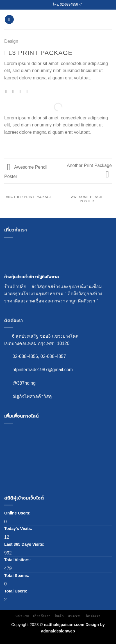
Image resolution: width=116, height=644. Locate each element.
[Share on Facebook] (15, 91)
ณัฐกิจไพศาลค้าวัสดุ (32, 396)
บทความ (75, 616)
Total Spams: (17, 576)
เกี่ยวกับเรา (42, 616)
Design (11, 41)
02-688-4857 (53, 356)
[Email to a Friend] (28, 91)
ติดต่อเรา (93, 616)
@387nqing (24, 383)
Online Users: (18, 513)
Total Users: (16, 591)
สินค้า (59, 616)
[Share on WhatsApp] (8, 91)
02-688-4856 (25, 356)
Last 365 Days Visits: (25, 544)
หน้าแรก (22, 616)
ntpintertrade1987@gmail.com (43, 370)
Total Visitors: (18, 560)
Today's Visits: (19, 529)
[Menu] (9, 20)
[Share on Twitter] (21, 91)
